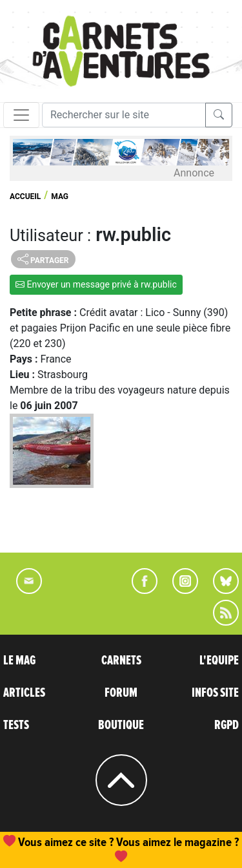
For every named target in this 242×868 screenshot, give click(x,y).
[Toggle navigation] (21, 115)
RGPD (227, 725)
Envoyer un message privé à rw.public (96, 284)
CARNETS (121, 661)
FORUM (121, 693)
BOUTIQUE (121, 725)
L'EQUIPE (219, 661)
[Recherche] (124, 115)
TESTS (16, 725)
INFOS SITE (215, 693)
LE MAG (19, 661)
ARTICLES (24, 693)
